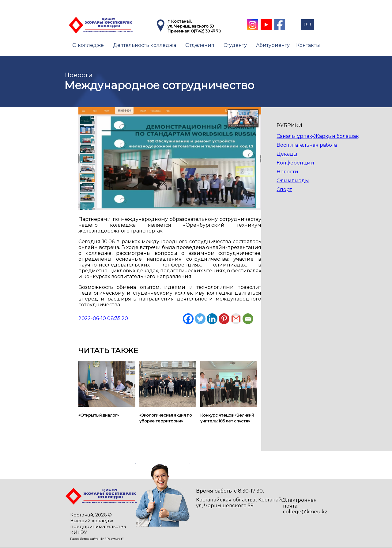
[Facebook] (188, 319)
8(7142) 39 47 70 (206, 31)
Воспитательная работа (307, 145)
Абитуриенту (273, 45)
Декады (287, 154)
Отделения (200, 45)
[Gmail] (236, 319)
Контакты (308, 45)
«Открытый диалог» (99, 415)
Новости (287, 172)
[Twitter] (200, 319)
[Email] (248, 319)
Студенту (235, 45)
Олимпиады (293, 181)
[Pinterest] (224, 319)
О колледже (88, 45)
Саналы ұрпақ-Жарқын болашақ (318, 136)
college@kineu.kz (305, 512)
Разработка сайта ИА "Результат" (97, 539)
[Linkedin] (212, 319)
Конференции (295, 163)
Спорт (284, 189)
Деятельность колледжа (145, 45)
